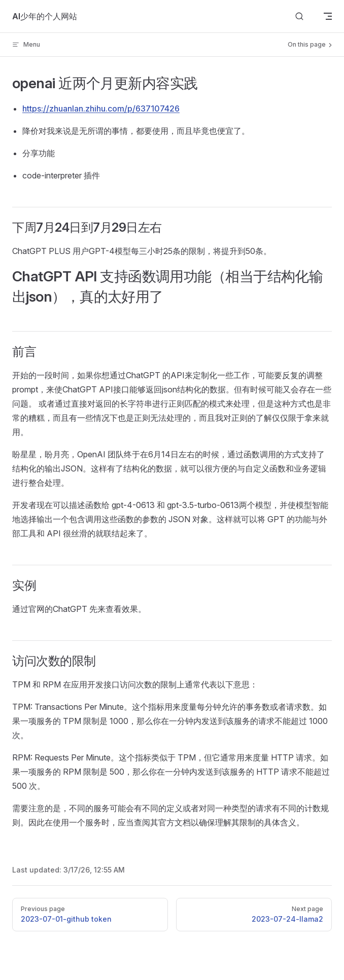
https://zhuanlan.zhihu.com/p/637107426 (101, 108)
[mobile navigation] (328, 16)
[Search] (299, 16)
